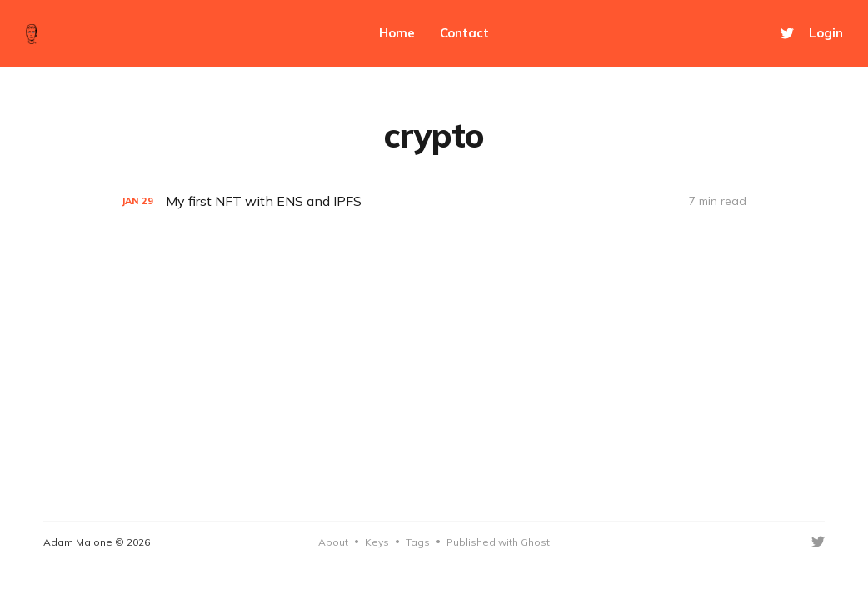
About (333, 542)
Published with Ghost (498, 542)
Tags (418, 542)
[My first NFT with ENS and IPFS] (434, 201)
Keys (377, 542)
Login (826, 33)
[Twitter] (787, 33)
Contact (464, 33)
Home (397, 33)
